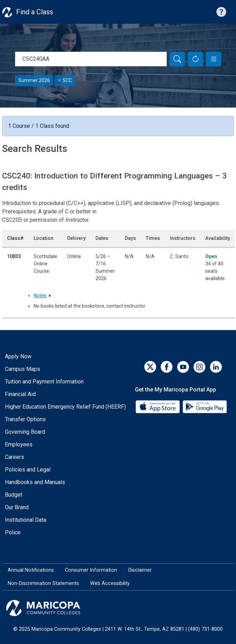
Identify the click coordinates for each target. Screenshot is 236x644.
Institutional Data (26, 520)
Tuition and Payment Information (44, 382)
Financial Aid (20, 394)
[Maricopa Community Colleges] (118, 608)
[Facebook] (167, 367)
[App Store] (158, 406)
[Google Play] (205, 406)
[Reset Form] (195, 59)
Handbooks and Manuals (35, 482)
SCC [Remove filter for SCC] (65, 80)
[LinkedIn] (216, 367)
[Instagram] (199, 367)
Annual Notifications (31, 570)
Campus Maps (23, 369)
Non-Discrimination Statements (43, 583)
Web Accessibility (110, 583)
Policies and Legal (28, 470)
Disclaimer (140, 570)
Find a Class (35, 12)
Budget (14, 495)
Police (13, 532)
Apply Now (18, 356)
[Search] (177, 59)
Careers (15, 457)
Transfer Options (25, 419)
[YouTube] (183, 367)
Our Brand (17, 507)
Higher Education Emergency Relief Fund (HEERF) (65, 407)
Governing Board (25, 432)
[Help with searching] (221, 12)
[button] (214, 59)
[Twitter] (150, 367)
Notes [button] (40, 295)
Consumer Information (91, 570)
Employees (19, 444)
